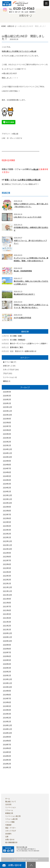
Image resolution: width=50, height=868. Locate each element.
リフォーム (9, 810)
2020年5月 (7, 660)
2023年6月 (7, 518)
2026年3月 (7, 396)
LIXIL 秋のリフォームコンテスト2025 (28, 217)
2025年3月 (7, 438)
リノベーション (9, 377)
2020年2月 (7, 672)
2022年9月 (7, 553)
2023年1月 (7, 537)
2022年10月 (7, 549)
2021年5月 (7, 614)
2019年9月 (7, 691)
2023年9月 (7, 507)
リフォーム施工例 (11, 819)
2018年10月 (7, 733)
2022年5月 (7, 568)
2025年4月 (7, 434)
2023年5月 (7, 522)
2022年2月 (7, 580)
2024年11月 (7, 453)
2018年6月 (7, 748)
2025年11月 (7, 411)
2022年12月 (7, 541)
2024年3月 (7, 484)
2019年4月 (7, 710)
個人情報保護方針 (11, 842)
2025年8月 (7, 423)
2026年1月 (7, 403)
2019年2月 (7, 718)
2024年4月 (7, 480)
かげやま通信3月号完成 (22, 318)
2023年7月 (7, 515)
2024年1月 (7, 492)
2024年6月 (7, 472)
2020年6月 (7, 656)
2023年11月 (7, 499)
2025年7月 (7, 426)
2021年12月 (7, 587)
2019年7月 (7, 699)
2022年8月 (7, 557)
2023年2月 (7, 534)
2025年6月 (7, 430)
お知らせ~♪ (8, 366)
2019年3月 (7, 714)
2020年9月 (7, 645)
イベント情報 (10, 822)
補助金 (5, 381)
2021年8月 (7, 603)
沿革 (7, 837)
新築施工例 (9, 813)
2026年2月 (7, 400)
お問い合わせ (10, 840)
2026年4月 (7, 392)
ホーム (8, 799)
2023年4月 (7, 526)
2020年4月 (7, 664)
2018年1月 (7, 767)
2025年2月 (7, 442)
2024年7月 (7, 468)
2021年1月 (7, 630)
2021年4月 (7, 618)
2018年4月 (7, 756)
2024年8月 (7, 465)
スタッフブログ (9, 370)
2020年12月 (7, 633)
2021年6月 (7, 610)
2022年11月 (7, 545)
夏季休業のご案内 (17, 347)
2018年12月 (7, 725)
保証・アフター (11, 828)
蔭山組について (11, 802)
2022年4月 (7, 572)
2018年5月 (7, 752)
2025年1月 (7, 445)
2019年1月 (7, 722)
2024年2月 (7, 488)
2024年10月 (7, 457)
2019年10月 (7, 687)
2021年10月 (7, 595)
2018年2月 (7, 764)
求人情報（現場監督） (18, 340)
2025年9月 (7, 419)
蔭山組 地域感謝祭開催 (23, 271)
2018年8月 (7, 741)
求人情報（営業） (17, 336)
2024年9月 (7, 461)
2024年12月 (7, 449)
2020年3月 (7, 668)
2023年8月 (7, 511)
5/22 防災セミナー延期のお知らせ (23, 351)
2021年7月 (7, 607)
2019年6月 (7, 702)
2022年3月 (7, 576)
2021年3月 (7, 622)
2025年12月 (7, 407)
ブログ (5, 373)
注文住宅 (8, 804)
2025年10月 (7, 415)
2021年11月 (7, 591)
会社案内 (8, 834)
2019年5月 (7, 706)
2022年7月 (7, 560)
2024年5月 (7, 476)
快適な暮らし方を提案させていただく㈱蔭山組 (19, 51)
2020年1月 (7, 675)
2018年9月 (7, 737)
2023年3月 (7, 530)
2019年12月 (7, 679)
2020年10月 (7, 641)
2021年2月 (7, 626)
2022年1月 (7, 583)
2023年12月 (7, 495)
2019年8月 (7, 695)
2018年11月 (7, 729)
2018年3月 (7, 760)
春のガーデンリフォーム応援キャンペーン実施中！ (29, 344)
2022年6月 (7, 564)
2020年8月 (7, 649)
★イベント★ (8, 362)
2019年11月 (7, 683)
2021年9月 (7, 599)
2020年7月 (7, 652)
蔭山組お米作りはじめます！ (24, 294)
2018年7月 (7, 745)
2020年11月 (7, 637)
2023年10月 (7, 503)
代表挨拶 (8, 825)
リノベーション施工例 (13, 816)
